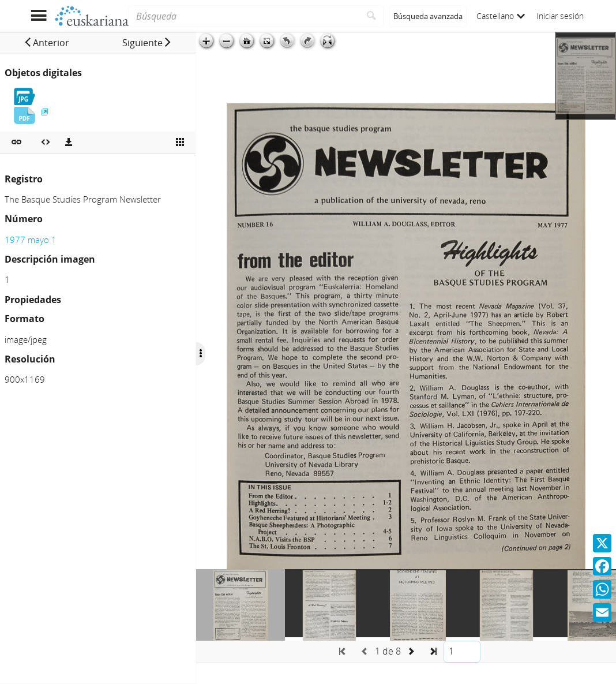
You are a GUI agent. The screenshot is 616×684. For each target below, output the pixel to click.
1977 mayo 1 (31, 240)
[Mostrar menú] (38, 16)
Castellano (501, 16)
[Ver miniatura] (180, 143)
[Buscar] (372, 16)
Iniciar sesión (560, 16)
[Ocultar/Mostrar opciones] (201, 354)
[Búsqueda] (244, 16)
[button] (46, 43)
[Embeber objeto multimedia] (46, 143)
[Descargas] (69, 143)
